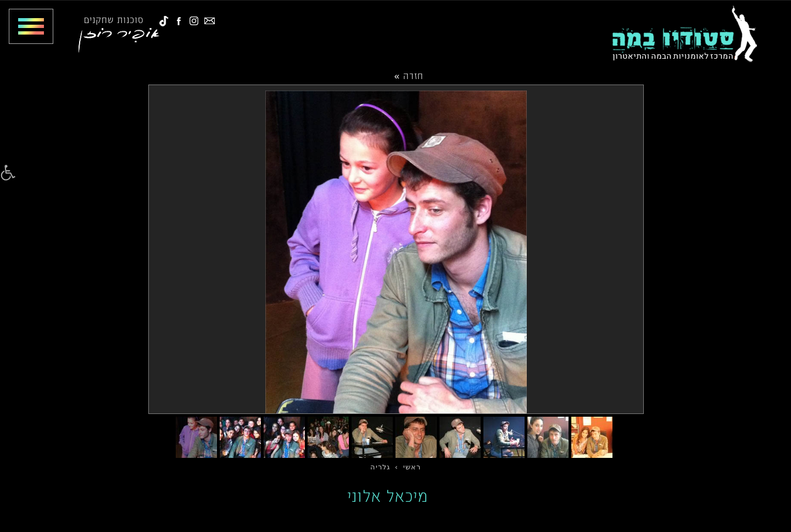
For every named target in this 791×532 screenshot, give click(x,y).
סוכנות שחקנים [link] (114, 19)
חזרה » (409, 75)
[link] (8, 173)
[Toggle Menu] (27, 26)
